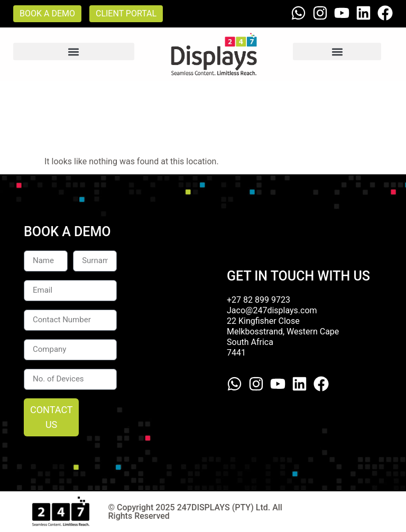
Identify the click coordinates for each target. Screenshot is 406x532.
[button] (74, 52)
